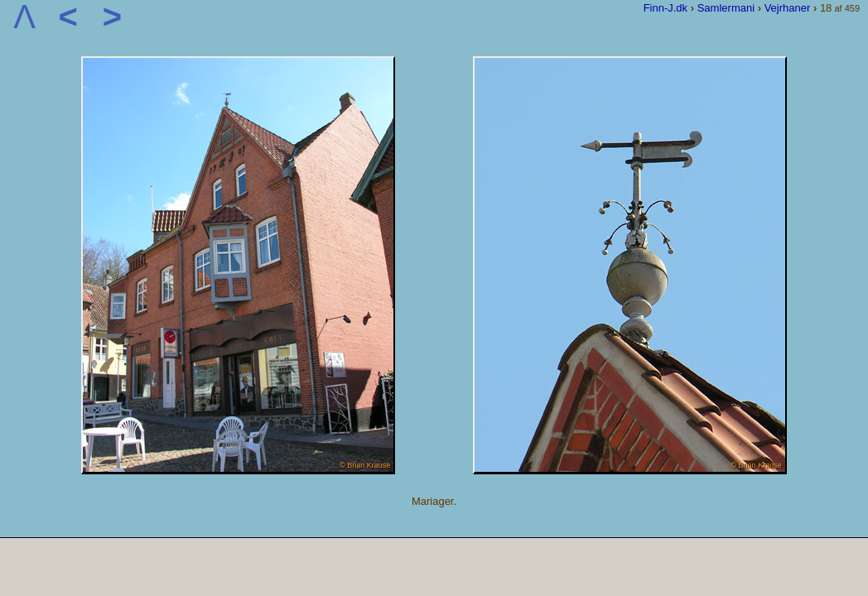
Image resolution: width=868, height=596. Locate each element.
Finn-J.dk (665, 8)
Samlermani (726, 8)
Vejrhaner (788, 8)
